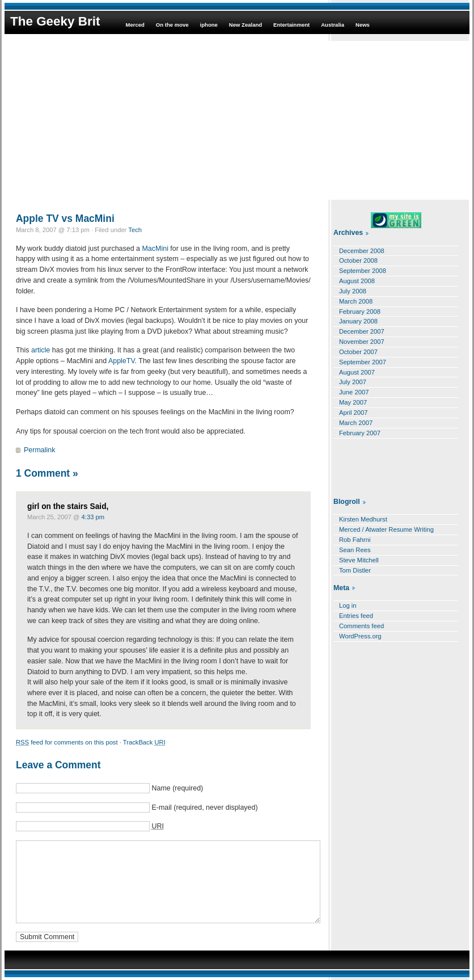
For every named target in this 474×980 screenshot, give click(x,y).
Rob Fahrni (355, 540)
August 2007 (357, 372)
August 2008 (357, 281)
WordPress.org (360, 636)
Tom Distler (355, 570)
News (363, 25)
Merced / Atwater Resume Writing (386, 529)
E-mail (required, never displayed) (204, 807)
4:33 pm (93, 517)
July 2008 (353, 291)
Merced (135, 25)
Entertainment (291, 25)
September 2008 (363, 271)
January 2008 (358, 321)
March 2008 (356, 301)
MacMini (155, 249)
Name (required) (177, 788)
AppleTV (122, 361)
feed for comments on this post (67, 742)
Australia (333, 25)
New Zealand (246, 25)
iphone (209, 25)
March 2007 (356, 423)
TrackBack (144, 742)
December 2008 (362, 251)
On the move (172, 25)
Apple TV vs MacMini (65, 218)
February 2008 (360, 312)
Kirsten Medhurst (363, 519)
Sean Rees (355, 550)
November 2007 (362, 342)
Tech (135, 230)
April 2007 (354, 413)
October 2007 (358, 352)
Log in (348, 605)
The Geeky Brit (55, 21)
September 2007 (363, 362)
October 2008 (358, 260)
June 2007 (354, 392)
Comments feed (361, 626)
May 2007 (353, 402)
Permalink (39, 450)
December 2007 (362, 331)
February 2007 (360, 433)
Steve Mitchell (359, 560)
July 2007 (353, 382)
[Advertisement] (237, 120)
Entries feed (356, 616)
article (41, 350)
